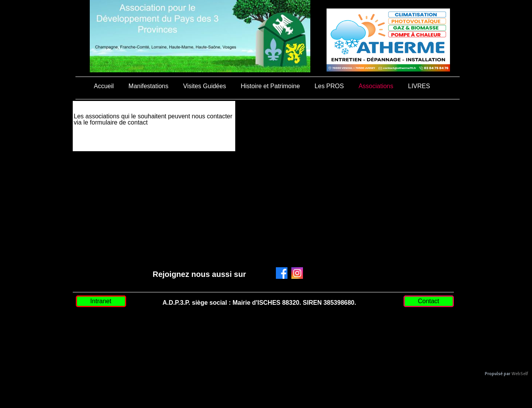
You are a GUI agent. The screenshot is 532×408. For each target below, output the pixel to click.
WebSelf (520, 374)
